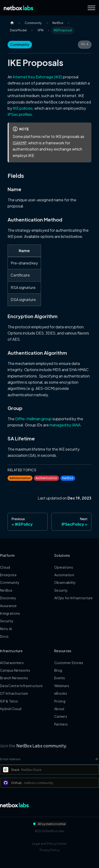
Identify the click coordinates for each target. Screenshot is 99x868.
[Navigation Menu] (91, 8)
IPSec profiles (20, 114)
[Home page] (12, 23)
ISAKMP (20, 143)
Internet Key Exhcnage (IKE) (38, 77)
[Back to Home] (19, 8)
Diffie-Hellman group (33, 419)
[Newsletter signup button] (96, 759)
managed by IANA (65, 425)
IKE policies (23, 108)
